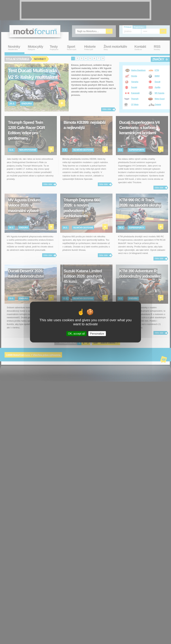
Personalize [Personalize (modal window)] (97, 334)
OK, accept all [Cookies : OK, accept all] (76, 334)
